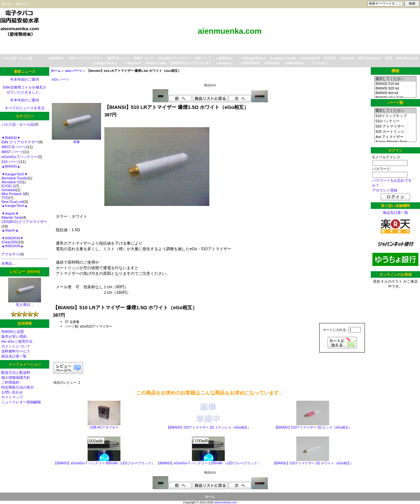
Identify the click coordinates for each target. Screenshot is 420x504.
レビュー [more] (25, 272)
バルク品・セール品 (17, 58)
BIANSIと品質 (13, 332)
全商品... (8, 263)
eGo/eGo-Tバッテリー (174, 58)
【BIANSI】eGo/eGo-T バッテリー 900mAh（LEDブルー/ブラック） (104, 463)
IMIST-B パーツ (118, 58)
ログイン (22, 4)
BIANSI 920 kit (395, 89)
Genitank (347, 58)
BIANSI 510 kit (395, 84)
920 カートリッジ (395, 132)
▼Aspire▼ (133, 63)
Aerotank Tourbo (283, 58)
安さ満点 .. (25, 303)
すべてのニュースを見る (25, 108)
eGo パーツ (74, 71)
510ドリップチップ (395, 116)
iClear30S (272, 63)
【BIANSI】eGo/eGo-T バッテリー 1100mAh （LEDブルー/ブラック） (208, 463)
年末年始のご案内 (25, 79)
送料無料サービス (16, 351)
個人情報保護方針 (16, 377)
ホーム (7, 4)
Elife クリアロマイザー (86, 58)
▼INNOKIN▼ (250, 63)
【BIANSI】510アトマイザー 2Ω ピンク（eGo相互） (313, 427)
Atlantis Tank (156, 63)
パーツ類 (395, 103)
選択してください (395, 79)
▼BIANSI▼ (56, 58)
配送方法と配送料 (16, 373)
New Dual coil (407, 58)
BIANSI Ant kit (395, 93)
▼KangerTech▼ (253, 58)
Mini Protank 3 (369, 58)
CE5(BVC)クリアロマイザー (191, 63)
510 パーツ (203, 58)
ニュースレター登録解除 (21, 402)
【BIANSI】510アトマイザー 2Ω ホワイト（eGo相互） (313, 463)
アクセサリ (320, 63)
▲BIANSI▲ (224, 58)
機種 (395, 71)
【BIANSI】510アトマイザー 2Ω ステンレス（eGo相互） (209, 427)
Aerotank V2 (310, 58)
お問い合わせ (12, 392)
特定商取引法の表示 (18, 387)
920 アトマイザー (395, 127)
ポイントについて (16, 346)
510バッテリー (395, 121)
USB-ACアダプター (104, 427)
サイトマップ (12, 397)
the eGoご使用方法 (17, 341)
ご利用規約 (10, 382)
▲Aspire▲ (224, 63)
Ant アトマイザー (395, 137)
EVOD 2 (330, 58)
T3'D (388, 58)
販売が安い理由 (14, 336)
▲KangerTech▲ (105, 63)
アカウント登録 (385, 190)
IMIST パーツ (144, 58)
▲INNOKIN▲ (294, 63)
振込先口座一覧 (14, 356)
